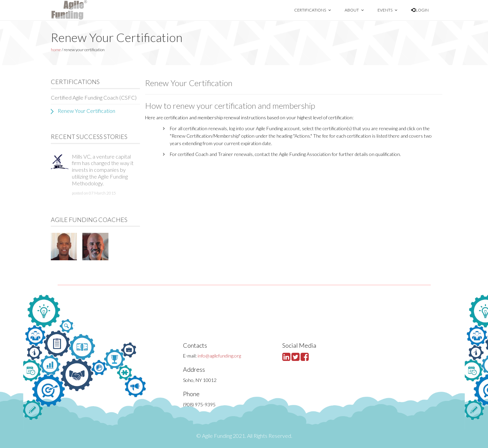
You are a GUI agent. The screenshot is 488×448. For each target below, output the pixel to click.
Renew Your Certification (86, 111)
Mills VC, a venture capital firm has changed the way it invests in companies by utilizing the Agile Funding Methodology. (103, 170)
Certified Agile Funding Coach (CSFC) (94, 97)
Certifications (313, 10)
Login (420, 10)
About (354, 10)
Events (388, 10)
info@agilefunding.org (219, 356)
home (56, 50)
